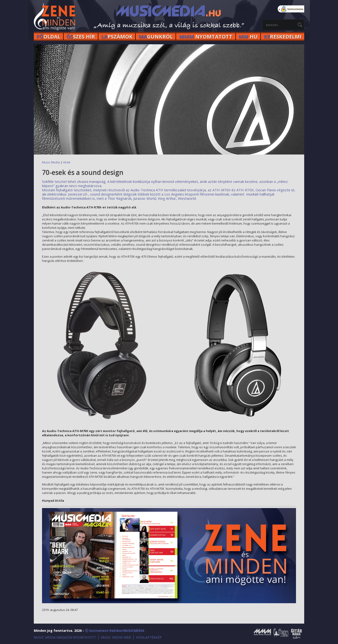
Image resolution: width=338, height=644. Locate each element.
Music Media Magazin (262, 634)
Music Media (51, 162)
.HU (248, 36)
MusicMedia (55, 17)
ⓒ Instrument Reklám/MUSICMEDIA (115, 631)
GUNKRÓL (156, 36)
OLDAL (48, 36)
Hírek (67, 162)
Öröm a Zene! (281, 634)
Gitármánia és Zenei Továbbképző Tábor (296, 634)
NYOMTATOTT (206, 36)
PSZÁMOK (117, 36)
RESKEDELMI (282, 36)
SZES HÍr (81, 36)
